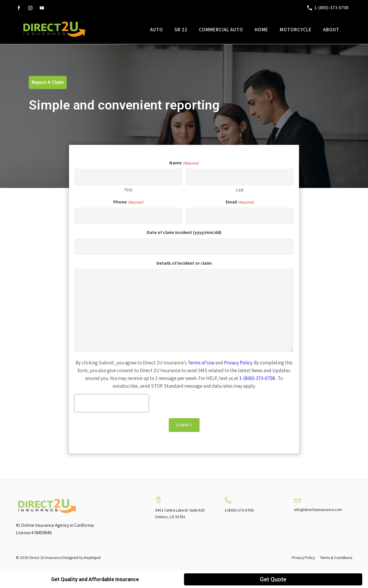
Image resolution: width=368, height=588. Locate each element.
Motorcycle (296, 30)
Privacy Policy (238, 363)
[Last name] (240, 177)
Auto (157, 30)
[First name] (128, 177)
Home (261, 30)
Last (240, 190)
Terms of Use (201, 363)
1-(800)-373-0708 (257, 378)
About (331, 30)
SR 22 (181, 30)
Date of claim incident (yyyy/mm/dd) (184, 232)
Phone (128, 202)
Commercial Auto (221, 30)
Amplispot (92, 558)
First (128, 190)
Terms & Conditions (336, 558)
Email (240, 202)
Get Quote (273, 579)
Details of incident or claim (184, 263)
